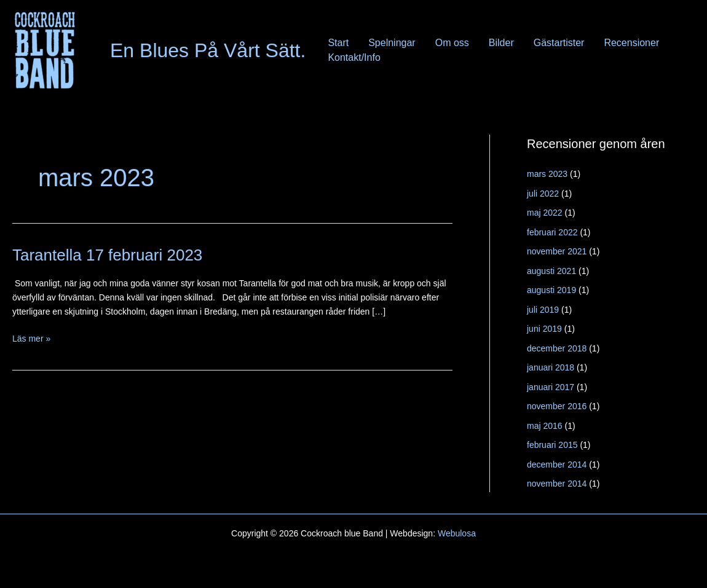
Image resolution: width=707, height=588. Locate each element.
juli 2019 (543, 310)
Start (338, 43)
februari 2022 (552, 232)
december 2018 (557, 348)
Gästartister (559, 43)
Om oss (452, 43)
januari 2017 (551, 387)
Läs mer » (31, 339)
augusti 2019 (551, 290)
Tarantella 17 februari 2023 (107, 255)
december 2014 (557, 465)
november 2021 (557, 251)
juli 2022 (543, 194)
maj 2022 (545, 213)
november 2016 (557, 406)
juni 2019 (544, 329)
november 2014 (557, 484)
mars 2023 (547, 174)
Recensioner (631, 43)
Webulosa (457, 533)
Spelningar (392, 43)
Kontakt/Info (354, 57)
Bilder (501, 43)
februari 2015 (552, 445)
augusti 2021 (551, 271)
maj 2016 (545, 426)
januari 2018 (551, 367)
